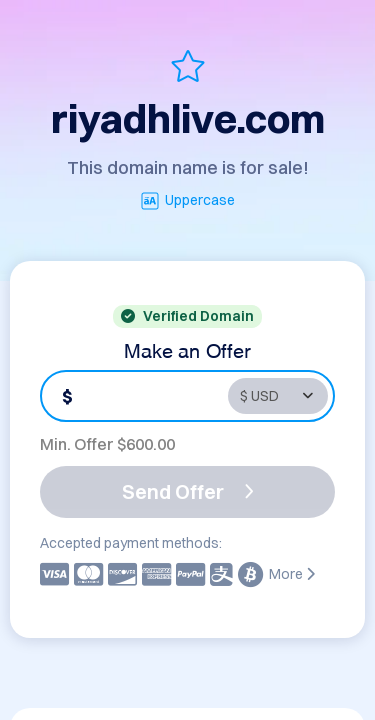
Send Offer (188, 491)
